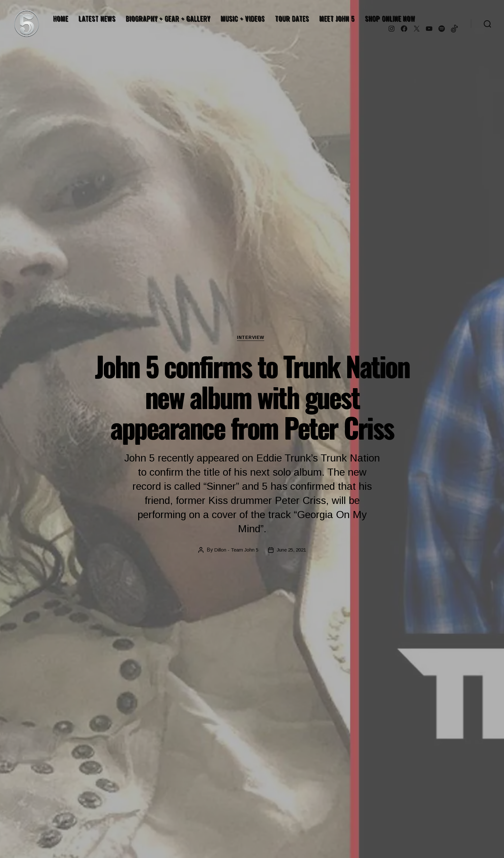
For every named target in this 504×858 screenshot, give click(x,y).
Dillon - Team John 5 (235, 551)
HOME (61, 18)
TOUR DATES (292, 18)
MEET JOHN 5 (337, 18)
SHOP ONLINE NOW (390, 18)
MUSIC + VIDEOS (243, 18)
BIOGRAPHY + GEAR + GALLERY (168, 18)
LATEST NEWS (97, 18)
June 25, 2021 (292, 551)
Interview (252, 338)
